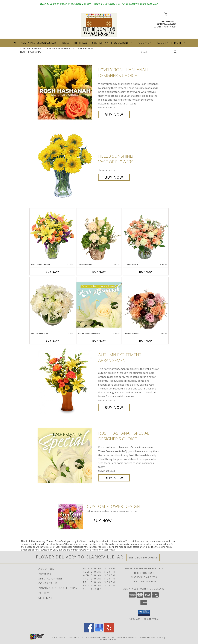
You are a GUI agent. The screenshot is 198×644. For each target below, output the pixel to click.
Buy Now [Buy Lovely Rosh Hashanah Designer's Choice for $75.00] (114, 115)
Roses (65, 43)
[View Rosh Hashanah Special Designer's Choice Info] (67, 456)
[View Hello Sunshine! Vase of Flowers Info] (67, 167)
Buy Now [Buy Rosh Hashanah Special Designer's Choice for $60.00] (114, 478)
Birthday (81, 43)
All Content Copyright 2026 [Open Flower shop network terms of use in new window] (69, 637)
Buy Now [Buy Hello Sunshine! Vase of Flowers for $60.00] (114, 177)
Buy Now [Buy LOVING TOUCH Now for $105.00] (146, 272)
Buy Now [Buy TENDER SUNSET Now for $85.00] (146, 341)
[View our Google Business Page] (99, 631)
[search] (175, 52)
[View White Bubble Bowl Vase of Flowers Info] (52, 305)
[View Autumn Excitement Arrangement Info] (67, 381)
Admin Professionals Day (39, 43)
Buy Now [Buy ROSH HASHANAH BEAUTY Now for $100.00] (99, 341)
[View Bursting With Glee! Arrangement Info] (52, 236)
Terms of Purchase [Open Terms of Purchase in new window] (151, 637)
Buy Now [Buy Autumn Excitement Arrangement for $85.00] (114, 407)
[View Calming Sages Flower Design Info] (99, 236)
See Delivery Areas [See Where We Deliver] (143, 557)
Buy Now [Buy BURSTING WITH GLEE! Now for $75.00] (52, 272)
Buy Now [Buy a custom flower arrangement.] (103, 521)
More (180, 43)
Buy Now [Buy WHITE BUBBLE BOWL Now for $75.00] (52, 341)
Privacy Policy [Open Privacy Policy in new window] (127, 637)
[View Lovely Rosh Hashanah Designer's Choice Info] (67, 92)
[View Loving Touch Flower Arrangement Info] (146, 236)
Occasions (123, 43)
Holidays (145, 43)
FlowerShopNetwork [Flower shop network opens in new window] (101, 637)
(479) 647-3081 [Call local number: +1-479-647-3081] (169, 27)
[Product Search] (156, 52)
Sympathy (101, 43)
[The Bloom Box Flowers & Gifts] (99, 25)
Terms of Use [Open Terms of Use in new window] (108, 639)
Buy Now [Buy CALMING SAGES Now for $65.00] (99, 272)
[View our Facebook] (89, 631)
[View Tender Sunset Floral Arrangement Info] (146, 305)
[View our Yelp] (109, 631)
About (163, 43)
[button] (168, 14)
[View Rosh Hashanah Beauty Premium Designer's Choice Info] (99, 305)
